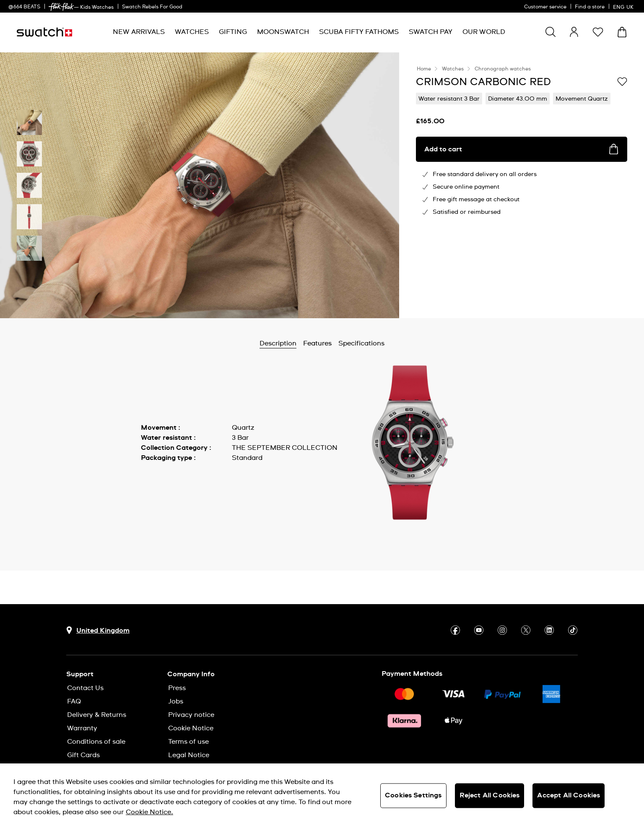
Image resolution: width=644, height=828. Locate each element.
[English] (624, 6)
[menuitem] (139, 32)
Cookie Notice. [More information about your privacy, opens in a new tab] (149, 812)
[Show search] (551, 32)
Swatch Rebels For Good (152, 7)
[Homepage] (44, 32)
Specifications (361, 343)
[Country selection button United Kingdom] (98, 630)
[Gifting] (233, 32)
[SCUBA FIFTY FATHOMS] (359, 32)
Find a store (590, 7)
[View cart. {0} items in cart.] (622, 32)
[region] (322, 796)
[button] (598, 32)
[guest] (574, 32)
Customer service (545, 7)
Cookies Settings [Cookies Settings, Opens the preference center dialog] (413, 795)
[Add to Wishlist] (622, 81)
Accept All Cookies (569, 795)
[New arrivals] (139, 32)
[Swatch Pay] (431, 32)
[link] (61, 7)
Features (317, 343)
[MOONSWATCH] (283, 32)
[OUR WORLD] (484, 32)
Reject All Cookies (490, 795)
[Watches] (192, 32)
